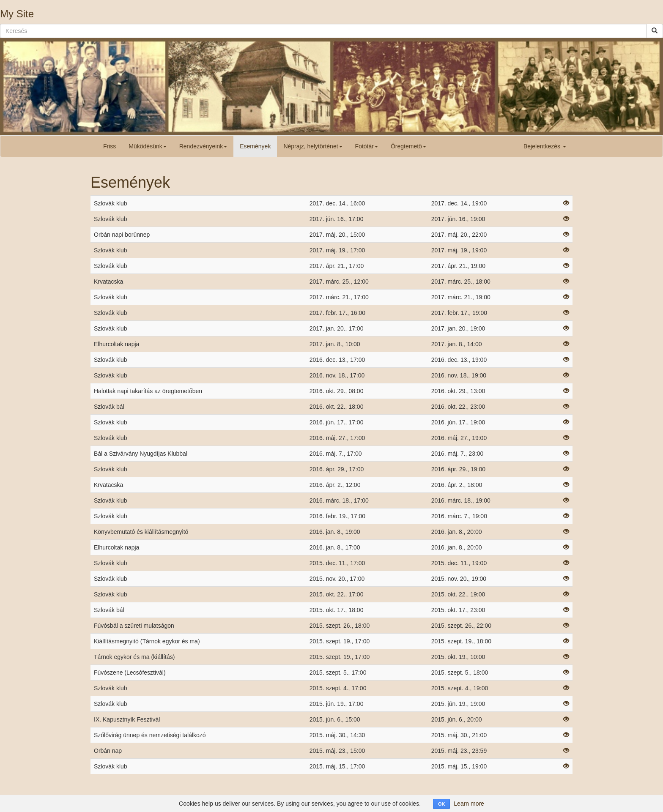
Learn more (469, 804)
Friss (110, 146)
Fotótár (367, 146)
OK (442, 804)
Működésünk (147, 146)
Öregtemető (408, 146)
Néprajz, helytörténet (313, 146)
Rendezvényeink (203, 146)
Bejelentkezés (545, 146)
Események (255, 146)
